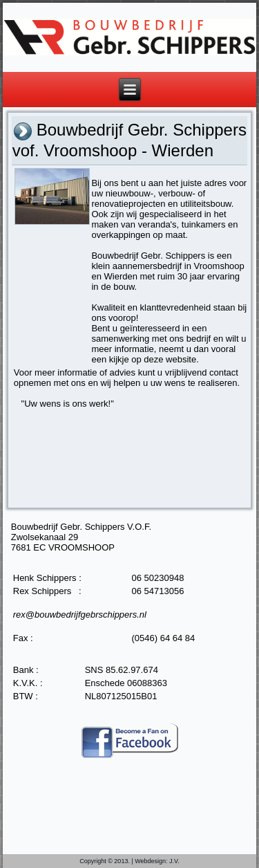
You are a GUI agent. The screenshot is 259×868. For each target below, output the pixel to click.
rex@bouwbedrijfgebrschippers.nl (80, 615)
